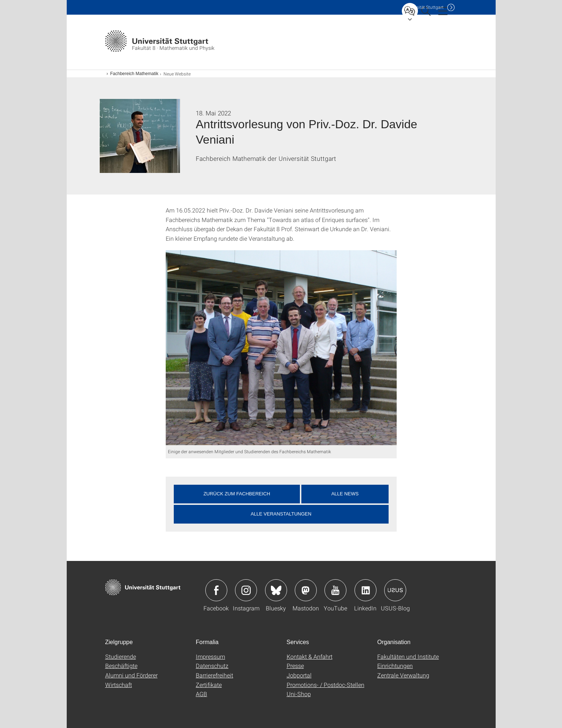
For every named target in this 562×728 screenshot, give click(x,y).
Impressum (210, 656)
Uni (424, 7)
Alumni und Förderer (131, 675)
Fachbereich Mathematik (134, 74)
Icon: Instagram (246, 590)
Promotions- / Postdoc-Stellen (326, 685)
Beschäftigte (121, 666)
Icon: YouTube (335, 590)
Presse (295, 666)
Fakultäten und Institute (408, 656)
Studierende (121, 656)
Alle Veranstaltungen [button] (281, 514)
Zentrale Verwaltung (403, 675)
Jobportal (299, 675)
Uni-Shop (299, 694)
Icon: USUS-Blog (395, 590)
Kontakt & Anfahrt (310, 656)
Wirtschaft (119, 685)
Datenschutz (212, 666)
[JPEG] (281, 348)
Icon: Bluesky (276, 590)
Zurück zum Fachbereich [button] (237, 494)
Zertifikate (209, 685)
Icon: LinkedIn (366, 590)
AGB (201, 694)
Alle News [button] (345, 494)
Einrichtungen (395, 666)
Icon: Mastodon (306, 590)
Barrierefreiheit (214, 675)
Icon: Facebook (216, 590)
